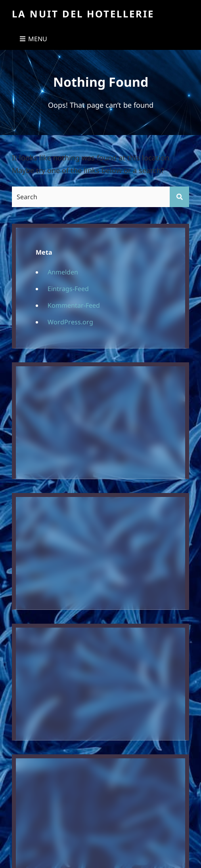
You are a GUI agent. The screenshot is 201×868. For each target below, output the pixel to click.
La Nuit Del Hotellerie (83, 14)
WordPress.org (70, 322)
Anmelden (63, 272)
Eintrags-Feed (68, 289)
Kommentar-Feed (74, 305)
